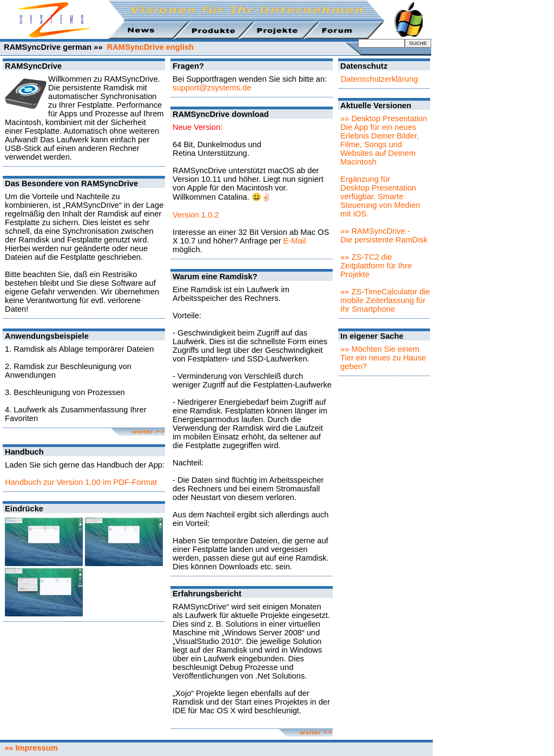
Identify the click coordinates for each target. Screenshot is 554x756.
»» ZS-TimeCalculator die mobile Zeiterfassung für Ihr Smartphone (385, 300)
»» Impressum (29, 748)
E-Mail (295, 241)
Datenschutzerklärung (380, 79)
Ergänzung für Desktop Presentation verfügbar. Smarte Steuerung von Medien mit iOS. (380, 196)
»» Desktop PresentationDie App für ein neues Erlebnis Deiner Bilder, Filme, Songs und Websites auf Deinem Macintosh (384, 140)
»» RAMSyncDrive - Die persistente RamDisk (384, 235)
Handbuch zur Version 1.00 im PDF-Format (81, 482)
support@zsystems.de (212, 88)
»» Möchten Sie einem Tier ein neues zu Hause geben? (383, 358)
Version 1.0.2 (196, 215)
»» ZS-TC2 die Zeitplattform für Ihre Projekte (376, 266)
